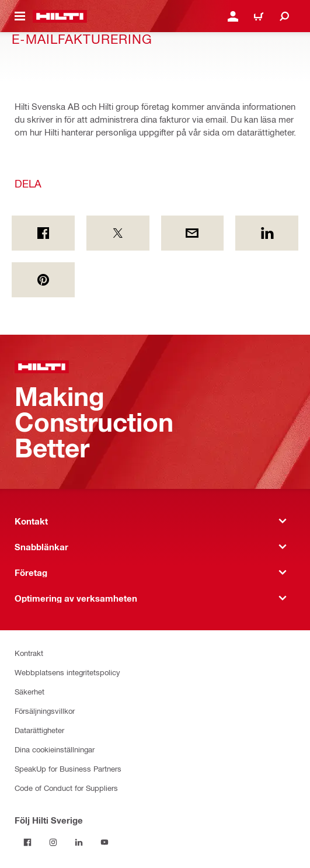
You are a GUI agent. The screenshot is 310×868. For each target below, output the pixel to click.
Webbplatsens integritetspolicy (67, 672)
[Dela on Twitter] (118, 233)
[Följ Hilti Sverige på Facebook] (27, 842)
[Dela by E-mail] (193, 233)
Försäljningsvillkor (45, 711)
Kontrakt (29, 653)
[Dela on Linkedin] (267, 233)
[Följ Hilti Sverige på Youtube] (105, 842)
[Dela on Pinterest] (43, 280)
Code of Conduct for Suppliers (66, 788)
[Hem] (60, 16)
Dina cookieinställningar (55, 749)
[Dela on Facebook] (43, 233)
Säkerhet (29, 691)
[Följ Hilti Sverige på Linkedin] (79, 842)
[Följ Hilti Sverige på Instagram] (53, 842)
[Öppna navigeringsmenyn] (20, 16)
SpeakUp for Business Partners (68, 768)
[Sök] (284, 16)
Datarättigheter (39, 730)
